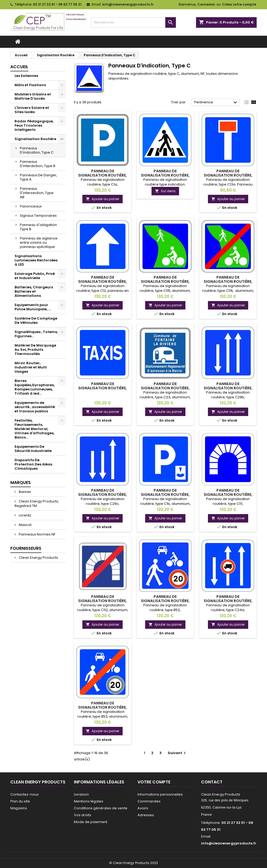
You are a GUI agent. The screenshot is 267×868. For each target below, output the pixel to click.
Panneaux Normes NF (37, 534)
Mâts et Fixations (30, 85)
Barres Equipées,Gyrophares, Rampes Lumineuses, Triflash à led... (35, 387)
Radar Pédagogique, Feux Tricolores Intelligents (34, 125)
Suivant (177, 753)
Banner (25, 492)
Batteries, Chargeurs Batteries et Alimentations (34, 291)
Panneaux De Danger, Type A (39, 177)
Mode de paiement (91, 822)
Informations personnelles (160, 794)
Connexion (206, 4)
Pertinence (216, 103)
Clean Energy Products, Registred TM (37, 504)
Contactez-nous (25, 794)
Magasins (19, 808)
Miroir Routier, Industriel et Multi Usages (31, 367)
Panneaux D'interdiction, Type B (38, 164)
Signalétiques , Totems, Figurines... (36, 334)
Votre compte (154, 782)
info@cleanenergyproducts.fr (128, 4)
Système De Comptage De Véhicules (36, 320)
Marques (21, 483)
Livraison (81, 794)
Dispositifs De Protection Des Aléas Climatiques (33, 464)
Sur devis (165, 191)
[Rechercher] (133, 22)
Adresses (146, 815)
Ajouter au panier (103, 199)
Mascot (25, 525)
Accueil (19, 67)
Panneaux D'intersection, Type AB (37, 193)
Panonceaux (31, 206)
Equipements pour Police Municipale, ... (33, 307)
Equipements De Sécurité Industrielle (33, 449)
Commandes (149, 801)
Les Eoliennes (26, 76)
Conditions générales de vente (101, 808)
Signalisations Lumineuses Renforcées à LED (36, 260)
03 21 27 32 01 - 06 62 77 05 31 (57, 4)
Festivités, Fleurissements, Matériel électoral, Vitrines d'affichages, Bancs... (34, 429)
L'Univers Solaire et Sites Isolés (32, 110)
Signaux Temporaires (38, 216)
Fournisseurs (26, 548)
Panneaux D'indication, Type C (37, 150)
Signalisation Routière (35, 139)
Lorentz (25, 515)
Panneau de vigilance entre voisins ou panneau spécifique (39, 243)
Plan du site (20, 801)
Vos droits (83, 815)
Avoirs (143, 808)
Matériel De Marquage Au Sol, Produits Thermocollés (35, 350)
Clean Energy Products (38, 558)
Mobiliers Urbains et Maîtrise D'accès (33, 96)
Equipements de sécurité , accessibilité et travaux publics (35, 407)
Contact (212, 782)
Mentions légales (89, 801)
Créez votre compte (239, 4)
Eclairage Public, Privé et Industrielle (35, 276)
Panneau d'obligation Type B (38, 227)
